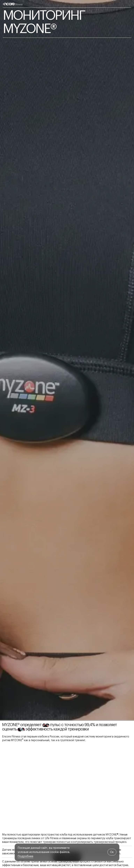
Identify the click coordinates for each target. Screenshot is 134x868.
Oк (112, 852)
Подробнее (25, 856)
